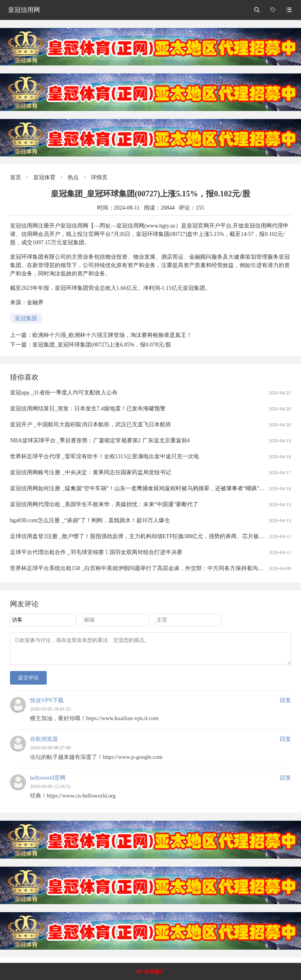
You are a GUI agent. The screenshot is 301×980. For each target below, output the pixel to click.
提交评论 (28, 682)
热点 (73, 177)
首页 (16, 177)
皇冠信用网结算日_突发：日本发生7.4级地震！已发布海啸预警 (88, 409)
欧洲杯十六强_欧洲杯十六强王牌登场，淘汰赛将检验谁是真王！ (112, 335)
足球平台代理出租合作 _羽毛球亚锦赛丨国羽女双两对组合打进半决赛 (96, 552)
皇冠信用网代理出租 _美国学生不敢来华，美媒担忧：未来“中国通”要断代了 (104, 504)
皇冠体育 (44, 177)
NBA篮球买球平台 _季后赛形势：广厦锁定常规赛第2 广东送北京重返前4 (100, 441)
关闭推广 (154, 972)
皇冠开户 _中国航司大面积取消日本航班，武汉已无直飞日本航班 (91, 425)
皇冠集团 (26, 318)
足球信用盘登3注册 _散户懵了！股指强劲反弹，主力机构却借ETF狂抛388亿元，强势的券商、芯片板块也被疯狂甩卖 (154, 536)
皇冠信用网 (24, 10)
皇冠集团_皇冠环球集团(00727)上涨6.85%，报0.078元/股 (102, 345)
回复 (285, 705)
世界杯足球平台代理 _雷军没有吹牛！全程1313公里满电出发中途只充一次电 (105, 456)
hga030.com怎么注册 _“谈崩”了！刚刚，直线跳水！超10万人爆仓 (90, 520)
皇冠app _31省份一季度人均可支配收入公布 (64, 393)
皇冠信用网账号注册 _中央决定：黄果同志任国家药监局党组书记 (91, 472)
